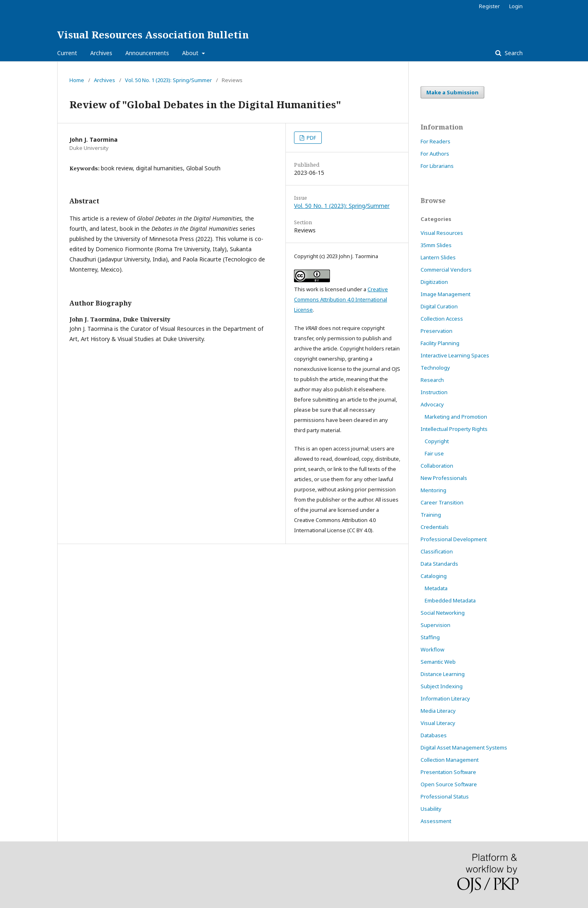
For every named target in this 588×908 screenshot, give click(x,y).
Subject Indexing (442, 686)
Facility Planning (440, 343)
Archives (101, 53)
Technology (435, 368)
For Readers (435, 141)
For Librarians (437, 166)
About (191, 53)
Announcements (147, 53)
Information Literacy (445, 698)
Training (431, 515)
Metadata (436, 588)
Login (516, 6)
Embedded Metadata (450, 600)
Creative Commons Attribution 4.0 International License (341, 299)
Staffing (430, 637)
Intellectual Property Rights (454, 429)
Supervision (435, 625)
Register (489, 6)
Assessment (436, 821)
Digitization (434, 282)
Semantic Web (438, 662)
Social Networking (443, 613)
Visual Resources (442, 233)
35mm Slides (436, 245)
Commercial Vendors (446, 270)
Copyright (437, 441)
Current (67, 53)
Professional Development (454, 539)
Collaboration (437, 466)
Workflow (432, 649)
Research (432, 380)
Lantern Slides (438, 257)
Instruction (434, 392)
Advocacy (432, 404)
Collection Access (442, 319)
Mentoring (433, 490)
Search (513, 53)
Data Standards (439, 564)
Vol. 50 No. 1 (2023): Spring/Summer (168, 80)
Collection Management (450, 760)
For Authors (435, 154)
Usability (431, 809)
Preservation (437, 331)
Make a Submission (452, 92)
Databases (434, 735)
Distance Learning (443, 674)
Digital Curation (439, 306)
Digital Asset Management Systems (464, 747)
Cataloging (434, 576)
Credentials (435, 527)
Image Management (445, 294)
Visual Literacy (438, 723)
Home (77, 80)
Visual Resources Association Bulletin (153, 35)
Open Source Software (449, 784)
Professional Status (445, 796)
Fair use (434, 453)
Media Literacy (438, 711)
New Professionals (444, 478)
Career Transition (442, 502)
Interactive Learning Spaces (455, 355)
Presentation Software (448, 772)
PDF (311, 138)
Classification (437, 551)
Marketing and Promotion (456, 417)
